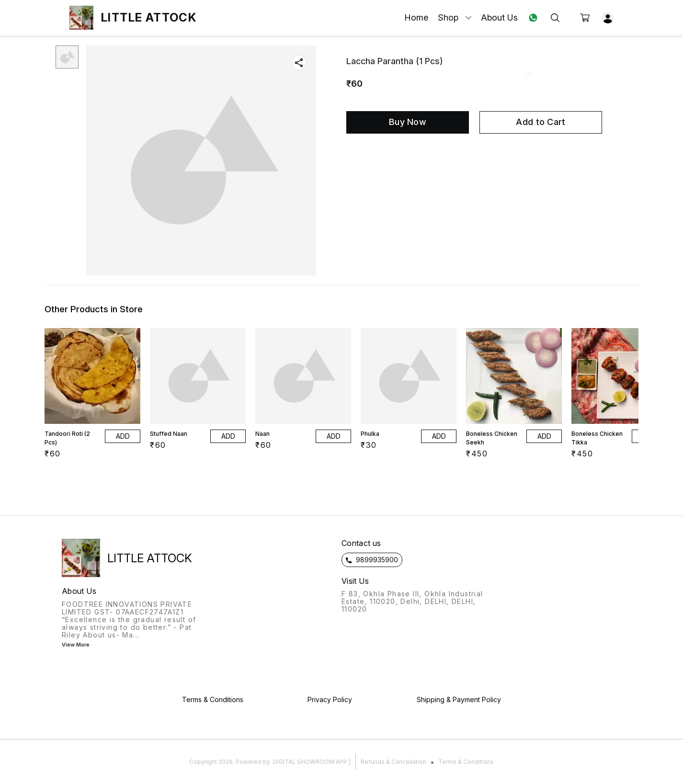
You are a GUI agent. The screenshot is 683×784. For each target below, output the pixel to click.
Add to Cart (541, 122)
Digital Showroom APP (310, 762)
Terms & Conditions (466, 762)
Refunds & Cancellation (393, 762)
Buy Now (408, 122)
